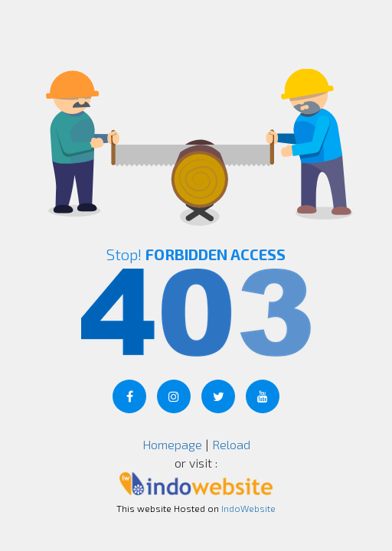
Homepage (172, 444)
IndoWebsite (248, 508)
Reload (231, 444)
